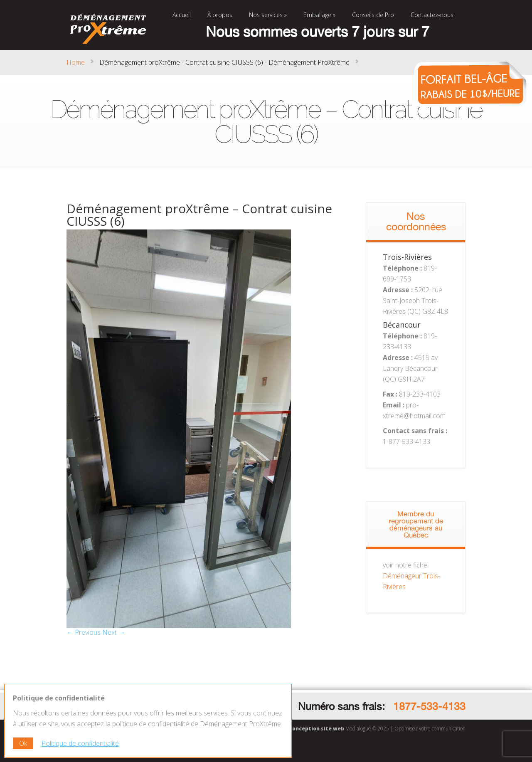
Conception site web (316, 729)
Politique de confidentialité (80, 743)
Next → (114, 632)
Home (76, 62)
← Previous (84, 632)
